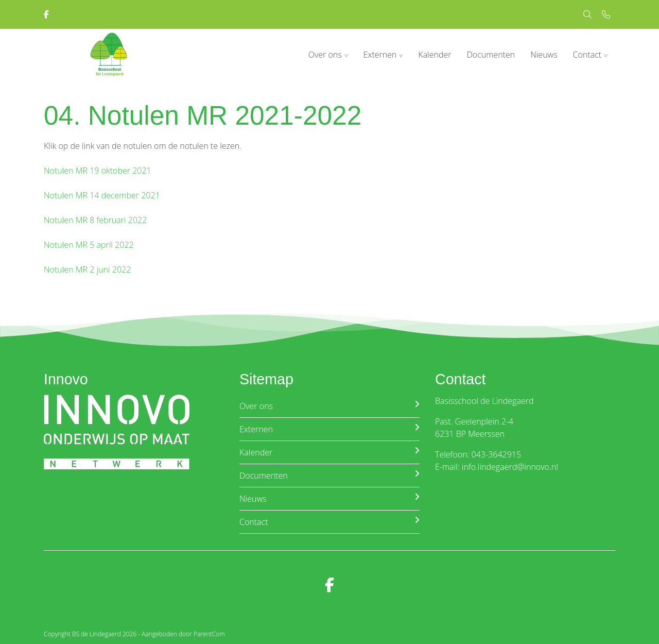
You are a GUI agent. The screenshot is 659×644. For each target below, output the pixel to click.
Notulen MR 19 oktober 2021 (98, 171)
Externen (380, 55)
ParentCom (209, 634)
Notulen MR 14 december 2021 (102, 195)
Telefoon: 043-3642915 (478, 454)
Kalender (435, 55)
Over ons (325, 55)
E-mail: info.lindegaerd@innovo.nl (497, 467)
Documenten (491, 55)
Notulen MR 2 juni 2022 (87, 269)
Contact (587, 55)
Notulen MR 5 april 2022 (89, 245)
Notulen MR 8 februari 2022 (95, 220)
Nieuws (544, 55)
